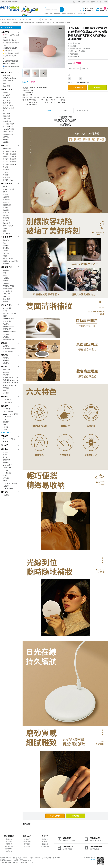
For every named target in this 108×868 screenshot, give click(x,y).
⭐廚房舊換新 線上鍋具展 (11, 53)
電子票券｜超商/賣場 (10, 154)
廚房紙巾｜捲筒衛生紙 (10, 189)
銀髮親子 (6, 256)
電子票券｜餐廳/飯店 (10, 159)
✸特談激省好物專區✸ (10, 64)
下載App (3, 2)
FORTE (5, 442)
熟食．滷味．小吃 (9, 126)
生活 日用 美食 (11, 20)
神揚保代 (15, 2)
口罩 (4, 231)
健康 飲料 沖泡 (7, 72)
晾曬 (4, 273)
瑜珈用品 (6, 363)
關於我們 (9, 844)
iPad (52, 14)
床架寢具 (6, 270)
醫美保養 (4, 397)
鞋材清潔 (6, 213)
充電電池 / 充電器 (8, 286)
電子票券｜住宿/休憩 (10, 157)
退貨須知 (45, 839)
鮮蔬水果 (6, 142)
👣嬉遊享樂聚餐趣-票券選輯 (11, 68)
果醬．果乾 (6, 98)
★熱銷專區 (5, 32)
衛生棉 (5, 228)
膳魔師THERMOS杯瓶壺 (11, 261)
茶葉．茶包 (6, 86)
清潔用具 (6, 207)
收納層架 (6, 283)
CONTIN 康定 (7, 409)
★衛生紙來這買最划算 (10, 48)
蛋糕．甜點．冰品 (9, 108)
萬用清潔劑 (6, 200)
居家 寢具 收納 (7, 267)
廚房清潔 (6, 194)
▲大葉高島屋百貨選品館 (11, 61)
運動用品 (4, 355)
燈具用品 (6, 324)
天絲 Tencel (7, 372)
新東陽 (5, 455)
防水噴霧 (6, 210)
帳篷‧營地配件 (8, 321)
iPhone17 (47, 14)
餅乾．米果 (6, 95)
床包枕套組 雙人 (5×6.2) (11, 385)
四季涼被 (6, 388)
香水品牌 (4, 445)
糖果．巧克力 (7, 103)
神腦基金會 (9, 842)
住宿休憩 (6, 172)
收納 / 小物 (6, 296)
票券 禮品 (5, 146)
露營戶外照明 (7, 329)
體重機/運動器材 (8, 351)
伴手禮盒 (6, 92)
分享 (26, 82)
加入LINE (86, 2)
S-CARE (77, 2)
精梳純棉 (6, 375)
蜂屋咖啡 (6, 486)
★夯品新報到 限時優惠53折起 (11, 44)
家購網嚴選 (6, 460)
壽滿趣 (5, 481)
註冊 (92, 8)
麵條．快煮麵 (7, 121)
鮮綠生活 (6, 462)
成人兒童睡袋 (7, 308)
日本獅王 (6, 430)
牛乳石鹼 (6, 427)
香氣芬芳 (6, 275)
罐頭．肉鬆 (6, 116)
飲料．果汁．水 (8, 75)
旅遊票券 (6, 175)
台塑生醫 (6, 422)
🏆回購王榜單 (7, 51)
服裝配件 (6, 302)
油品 (4, 111)
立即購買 (97, 87)
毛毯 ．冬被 (7, 370)
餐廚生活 (6, 245)
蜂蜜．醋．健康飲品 (9, 78)
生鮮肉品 (6, 137)
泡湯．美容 (6, 177)
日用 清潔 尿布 (7, 184)
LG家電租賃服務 (81, 14)
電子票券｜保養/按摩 (10, 164)
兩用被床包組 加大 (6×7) (11, 377)
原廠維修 (45, 844)
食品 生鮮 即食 (7, 89)
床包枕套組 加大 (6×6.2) (11, 383)
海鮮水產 (6, 140)
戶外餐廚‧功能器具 (9, 326)
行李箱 (5, 311)
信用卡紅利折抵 (74, 68)
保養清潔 (6, 218)
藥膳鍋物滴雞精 (8, 134)
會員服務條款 (9, 846)
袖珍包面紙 (6, 202)
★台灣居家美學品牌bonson (11, 57)
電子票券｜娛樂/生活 (10, 162)
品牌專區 (4, 449)
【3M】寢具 (7, 294)
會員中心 (89, 11)
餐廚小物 (6, 264)
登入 (86, 8)
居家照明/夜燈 (7, 289)
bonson (5, 452)
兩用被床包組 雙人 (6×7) (11, 380)
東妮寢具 (4, 367)
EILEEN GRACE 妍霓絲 (11, 414)
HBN (4, 419)
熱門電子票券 (7, 149)
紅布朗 (5, 476)
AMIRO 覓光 (48, 20)
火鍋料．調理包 (8, 132)
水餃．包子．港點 (9, 129)
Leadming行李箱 (8, 465)
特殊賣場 (6, 495)
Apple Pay (85, 68)
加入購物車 (78, 87)
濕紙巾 (5, 192)
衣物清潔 (6, 215)
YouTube (95, 2)
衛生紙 (5, 187)
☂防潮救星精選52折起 (10, 40)
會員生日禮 (27, 842)
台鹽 (4, 425)
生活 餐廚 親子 (7, 237)
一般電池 (6, 278)
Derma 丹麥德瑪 (8, 411)
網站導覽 (9, 851)
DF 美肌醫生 (7, 400)
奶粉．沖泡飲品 (8, 81)
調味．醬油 (6, 113)
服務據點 (9, 2)
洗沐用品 (6, 221)
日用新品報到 (71, 14)
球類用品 (6, 358)
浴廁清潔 (6, 197)
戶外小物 (6, 334)
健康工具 (4, 343)
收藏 (33, 82)
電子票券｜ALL (8, 180)
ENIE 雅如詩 (7, 417)
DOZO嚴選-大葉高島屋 (10, 483)
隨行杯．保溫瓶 (8, 258)
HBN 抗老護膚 (7, 402)
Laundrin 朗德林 (8, 489)
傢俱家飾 (6, 281)
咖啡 (4, 83)
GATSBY (6, 470)
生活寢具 (6, 251)
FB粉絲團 (104, 2)
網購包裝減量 (45, 846)
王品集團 (6, 170)
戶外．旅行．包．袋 (9, 313)
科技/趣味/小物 (8, 291)
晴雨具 (5, 316)
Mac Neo (57, 14)
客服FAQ (45, 842)
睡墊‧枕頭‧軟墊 (9, 319)
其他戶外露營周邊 (9, 340)
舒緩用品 (6, 346)
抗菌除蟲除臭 (7, 205)
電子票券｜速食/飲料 (10, 151)
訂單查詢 (27, 844)
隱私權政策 (9, 849)
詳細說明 (93, 860)
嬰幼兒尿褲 (6, 223)
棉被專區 (6, 393)
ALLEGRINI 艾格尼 (9, 439)
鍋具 (4, 243)
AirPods (63, 14)
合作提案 (27, 846)
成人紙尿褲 (6, 234)
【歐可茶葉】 (7, 468)
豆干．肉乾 (6, 119)
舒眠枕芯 (6, 391)
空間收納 (6, 253)
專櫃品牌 (4, 436)
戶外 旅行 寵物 (7, 305)
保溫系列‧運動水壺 (9, 332)
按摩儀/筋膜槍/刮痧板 (10, 349)
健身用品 (6, 360)
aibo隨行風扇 (7, 473)
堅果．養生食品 (8, 106)
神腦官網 (9, 839)
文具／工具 (6, 299)
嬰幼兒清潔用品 (8, 226)
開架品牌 (28, 20)
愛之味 (5, 457)
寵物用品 (6, 248)
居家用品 (6, 240)
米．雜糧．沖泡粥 (9, 124)
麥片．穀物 (6, 100)
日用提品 (4, 492)
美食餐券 (6, 167)
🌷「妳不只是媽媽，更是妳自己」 (11, 36)
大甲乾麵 (6, 478)
